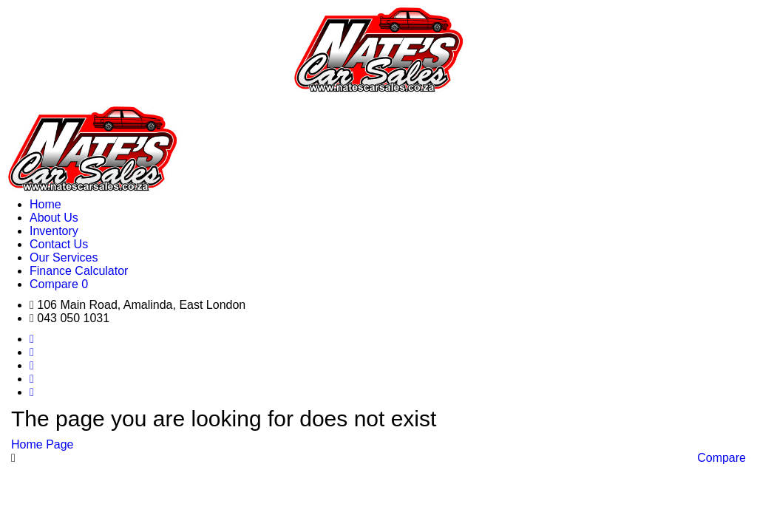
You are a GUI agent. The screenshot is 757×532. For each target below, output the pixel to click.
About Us (54, 218)
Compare (722, 458)
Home (45, 204)
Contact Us (59, 244)
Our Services (64, 258)
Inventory (54, 231)
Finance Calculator (79, 271)
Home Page (43, 444)
